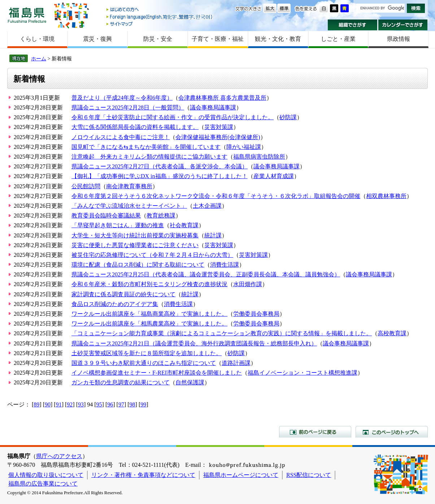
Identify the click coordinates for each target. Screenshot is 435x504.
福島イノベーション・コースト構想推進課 (303, 373)
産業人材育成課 (274, 176)
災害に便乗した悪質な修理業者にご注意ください (135, 245)
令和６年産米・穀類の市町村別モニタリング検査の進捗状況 (149, 284)
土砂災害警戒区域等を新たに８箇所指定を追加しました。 (147, 353)
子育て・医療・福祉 (218, 39)
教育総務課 (161, 216)
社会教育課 (184, 225)
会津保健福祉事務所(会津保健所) (218, 137)
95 (99, 404)
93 (81, 404)
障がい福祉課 (244, 147)
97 (121, 404)
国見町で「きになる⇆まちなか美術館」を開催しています (146, 147)
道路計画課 (236, 363)
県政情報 (399, 39)
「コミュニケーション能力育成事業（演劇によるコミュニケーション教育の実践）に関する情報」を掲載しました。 (222, 333)
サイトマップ (160, 24)
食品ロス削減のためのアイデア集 (115, 304)
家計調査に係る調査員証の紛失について (123, 294)
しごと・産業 (338, 39)
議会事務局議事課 (213, 107)
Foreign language (160, 17)
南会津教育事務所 (129, 186)
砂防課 (288, 117)
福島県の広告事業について (43, 484)
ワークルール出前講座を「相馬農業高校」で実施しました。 (149, 324)
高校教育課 (392, 333)
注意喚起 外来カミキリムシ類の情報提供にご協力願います (149, 157)
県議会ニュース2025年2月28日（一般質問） (128, 107)
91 (59, 404)
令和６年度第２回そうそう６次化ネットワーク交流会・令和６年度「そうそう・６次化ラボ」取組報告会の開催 (216, 196)
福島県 (27, 15)
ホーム (39, 59)
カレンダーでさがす (403, 25)
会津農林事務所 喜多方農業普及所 (222, 98)
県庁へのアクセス (59, 456)
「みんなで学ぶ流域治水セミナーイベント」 (129, 206)
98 (132, 404)
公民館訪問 (86, 186)
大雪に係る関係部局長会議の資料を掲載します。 (135, 127)
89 (36, 404)
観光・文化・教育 (278, 39)
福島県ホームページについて (241, 475)
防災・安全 (158, 39)
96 (110, 404)
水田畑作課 (248, 284)
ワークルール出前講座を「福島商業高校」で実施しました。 (149, 314)
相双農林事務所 (386, 196)
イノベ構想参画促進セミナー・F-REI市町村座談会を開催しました (157, 373)
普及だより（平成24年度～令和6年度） (122, 98)
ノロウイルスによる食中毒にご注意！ (121, 137)
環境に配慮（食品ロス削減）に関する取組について (138, 265)
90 (48, 404)
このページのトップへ (392, 432)
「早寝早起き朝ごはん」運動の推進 (118, 225)
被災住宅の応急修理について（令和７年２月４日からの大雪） (152, 255)
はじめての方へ (160, 10)
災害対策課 (219, 127)
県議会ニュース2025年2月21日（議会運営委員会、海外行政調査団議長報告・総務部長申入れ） (194, 343)
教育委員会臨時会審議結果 (106, 216)
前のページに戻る (315, 432)
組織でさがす (353, 25)
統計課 (213, 235)
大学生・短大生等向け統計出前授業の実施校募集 (135, 235)
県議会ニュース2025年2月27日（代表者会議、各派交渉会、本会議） (160, 166)
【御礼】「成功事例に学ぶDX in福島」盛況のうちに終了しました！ (160, 176)
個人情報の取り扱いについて (46, 475)
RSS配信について (309, 475)
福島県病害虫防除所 (259, 157)
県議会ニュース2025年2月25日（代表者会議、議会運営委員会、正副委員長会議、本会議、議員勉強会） (206, 274)
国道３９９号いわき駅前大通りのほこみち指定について (144, 363)
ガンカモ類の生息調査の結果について (121, 382)
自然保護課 (190, 382)
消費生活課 (225, 265)
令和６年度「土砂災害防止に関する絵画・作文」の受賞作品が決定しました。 (173, 117)
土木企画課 (207, 206)
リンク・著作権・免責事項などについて (143, 475)
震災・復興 (97, 39)
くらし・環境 (37, 39)
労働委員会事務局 (256, 314)
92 (70, 404)
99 (143, 404)
